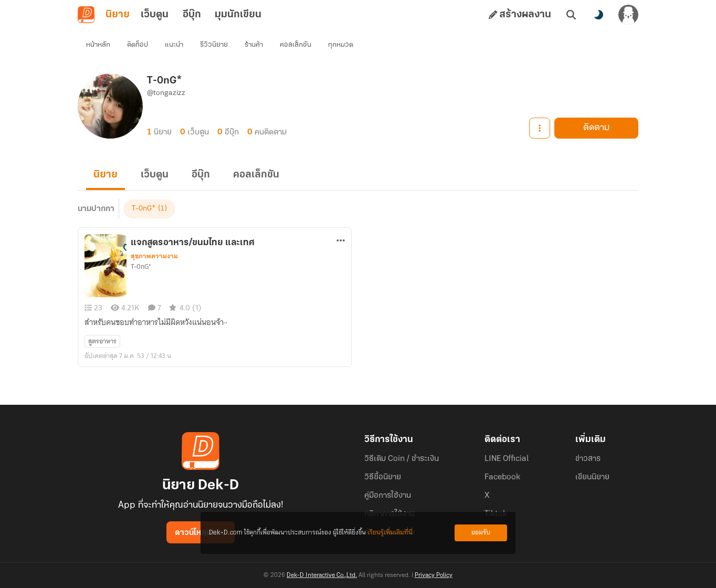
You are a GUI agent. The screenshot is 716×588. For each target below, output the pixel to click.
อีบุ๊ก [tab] (192, 15)
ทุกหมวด (341, 45)
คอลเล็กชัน (296, 45)
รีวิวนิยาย (214, 45)
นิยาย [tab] (118, 15)
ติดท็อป (138, 45)
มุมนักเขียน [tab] (238, 15)
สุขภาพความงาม (154, 256)
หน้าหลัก (98, 45)
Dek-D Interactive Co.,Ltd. (322, 575)
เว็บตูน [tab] (155, 15)
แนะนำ (174, 45)
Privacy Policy (434, 575)
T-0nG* (144, 209)
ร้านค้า (254, 45)
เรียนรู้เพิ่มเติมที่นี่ (390, 533)
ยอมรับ (481, 533)
